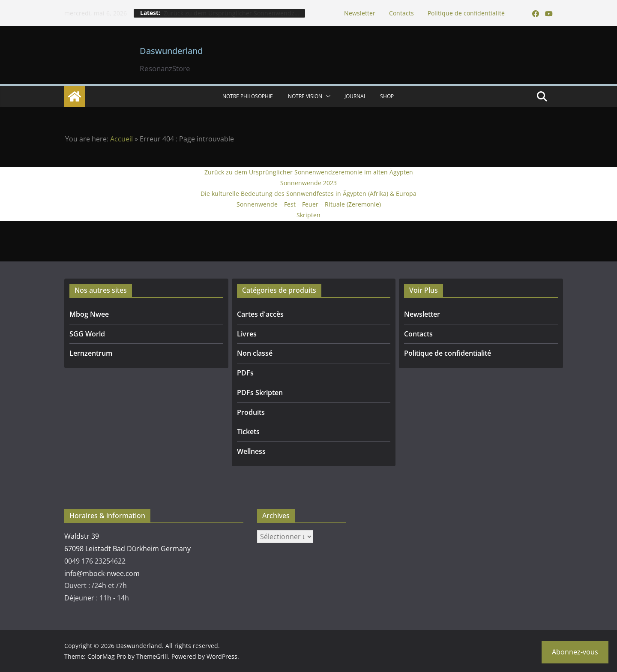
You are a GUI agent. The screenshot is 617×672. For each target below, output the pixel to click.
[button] (326, 96)
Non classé (255, 353)
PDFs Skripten (260, 393)
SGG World (87, 334)
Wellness (251, 451)
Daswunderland (171, 51)
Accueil (121, 139)
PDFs (245, 373)
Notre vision (305, 96)
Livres (247, 334)
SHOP (387, 96)
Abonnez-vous (575, 652)
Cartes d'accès (260, 314)
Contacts (401, 13)
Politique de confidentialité (466, 13)
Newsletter (360, 13)
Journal (355, 96)
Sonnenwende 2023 (308, 183)
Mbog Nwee (89, 314)
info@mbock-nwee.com (102, 573)
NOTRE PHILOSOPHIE (248, 96)
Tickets (248, 432)
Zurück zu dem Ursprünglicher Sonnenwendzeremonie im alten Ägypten (309, 172)
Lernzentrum (91, 353)
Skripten (308, 215)
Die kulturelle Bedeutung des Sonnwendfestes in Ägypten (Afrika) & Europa (308, 193)
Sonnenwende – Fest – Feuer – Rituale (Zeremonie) (309, 204)
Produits (251, 412)
